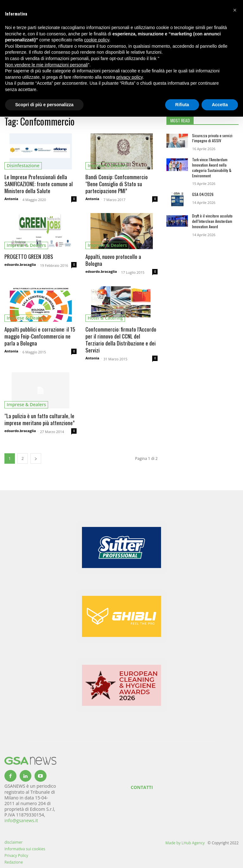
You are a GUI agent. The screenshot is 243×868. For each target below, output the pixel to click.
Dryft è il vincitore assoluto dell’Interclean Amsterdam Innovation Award (212, 221)
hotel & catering (105, 318)
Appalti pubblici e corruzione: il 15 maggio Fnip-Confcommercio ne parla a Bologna (40, 336)
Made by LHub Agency (185, 843)
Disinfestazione (23, 165)
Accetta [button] (220, 105)
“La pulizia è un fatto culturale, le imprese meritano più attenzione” (40, 419)
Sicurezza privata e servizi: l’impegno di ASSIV (213, 138)
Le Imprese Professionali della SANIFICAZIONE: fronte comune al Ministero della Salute (39, 184)
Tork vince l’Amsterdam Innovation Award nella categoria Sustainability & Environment (212, 167)
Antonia (11, 199)
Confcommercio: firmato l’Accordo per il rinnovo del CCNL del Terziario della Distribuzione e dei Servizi (121, 340)
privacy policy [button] (130, 77)
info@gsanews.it (21, 820)
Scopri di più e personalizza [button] (44, 105)
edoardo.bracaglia (20, 264)
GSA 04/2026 (203, 194)
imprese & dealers (107, 165)
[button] (235, 10)
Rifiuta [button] (182, 105)
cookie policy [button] (97, 40)
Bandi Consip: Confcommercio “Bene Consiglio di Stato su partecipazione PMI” (117, 184)
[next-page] (36, 458)
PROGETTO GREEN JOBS (29, 257)
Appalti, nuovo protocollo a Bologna (113, 260)
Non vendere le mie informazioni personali (46, 65)
